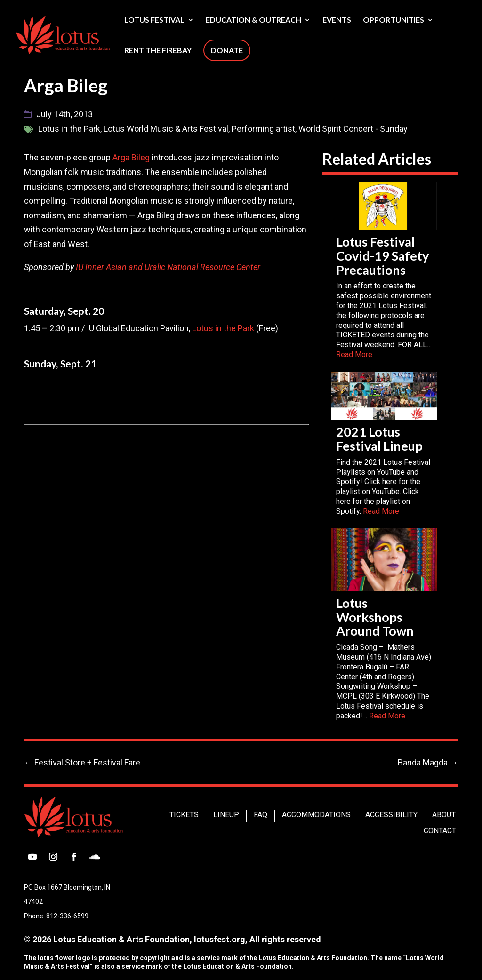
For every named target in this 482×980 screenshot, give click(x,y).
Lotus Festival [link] (154, 20)
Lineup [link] (226, 815)
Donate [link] (227, 50)
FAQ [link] (261, 815)
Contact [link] (440, 831)
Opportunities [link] (394, 20)
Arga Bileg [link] (131, 157)
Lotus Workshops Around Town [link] (375, 617)
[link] (86, 34)
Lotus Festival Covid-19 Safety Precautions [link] (382, 256)
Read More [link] (354, 355)
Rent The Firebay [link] (158, 51)
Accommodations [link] (316, 815)
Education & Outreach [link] (253, 20)
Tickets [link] (184, 815)
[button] (32, 857)
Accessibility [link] (391, 815)
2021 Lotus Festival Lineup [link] (379, 439)
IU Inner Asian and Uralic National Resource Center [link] (168, 267)
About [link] (444, 815)
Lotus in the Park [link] (223, 328)
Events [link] (337, 20)
